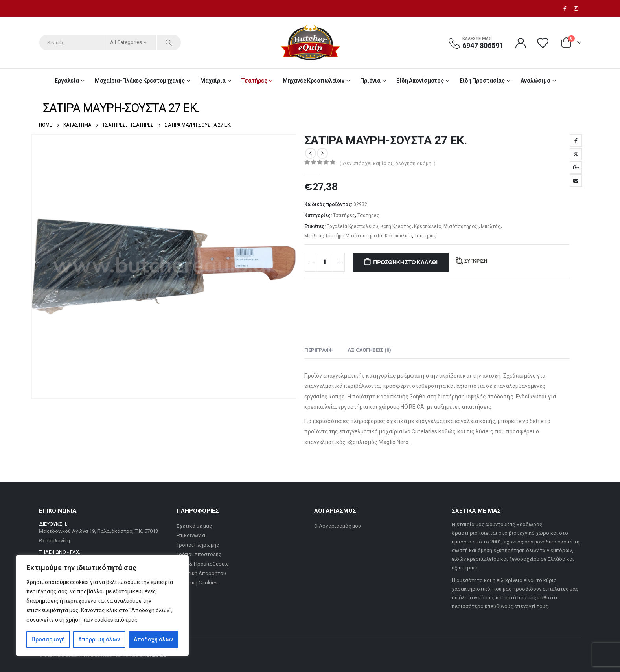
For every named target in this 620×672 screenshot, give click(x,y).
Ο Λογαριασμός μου (338, 526)
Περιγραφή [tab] (319, 350)
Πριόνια (370, 81)
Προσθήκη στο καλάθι (405, 262)
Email (576, 181)
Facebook (576, 141)
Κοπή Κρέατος (396, 226)
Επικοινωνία (191, 535)
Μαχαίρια (213, 81)
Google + (576, 167)
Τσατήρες (254, 81)
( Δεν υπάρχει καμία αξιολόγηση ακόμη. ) (388, 163)
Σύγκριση (476, 261)
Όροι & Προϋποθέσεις (203, 564)
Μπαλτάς (491, 226)
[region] (102, 606)
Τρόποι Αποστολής (199, 554)
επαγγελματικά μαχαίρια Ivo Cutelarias (388, 431)
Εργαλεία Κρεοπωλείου (352, 226)
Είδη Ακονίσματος (420, 81)
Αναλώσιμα (535, 81)
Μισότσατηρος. (461, 226)
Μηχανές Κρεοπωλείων (314, 81)
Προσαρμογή (48, 639)
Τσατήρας (425, 236)
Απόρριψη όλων (99, 639)
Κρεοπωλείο (428, 226)
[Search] (169, 42)
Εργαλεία (67, 81)
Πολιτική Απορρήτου (201, 573)
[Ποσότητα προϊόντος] (325, 262)
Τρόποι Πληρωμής (198, 545)
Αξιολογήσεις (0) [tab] (369, 350)
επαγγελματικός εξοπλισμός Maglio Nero (357, 442)
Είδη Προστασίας (482, 81)
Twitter (576, 154)
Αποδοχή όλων (153, 639)
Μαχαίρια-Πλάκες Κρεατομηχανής (140, 81)
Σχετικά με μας (194, 526)
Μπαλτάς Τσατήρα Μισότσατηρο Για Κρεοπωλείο (358, 236)
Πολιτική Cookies (197, 583)
